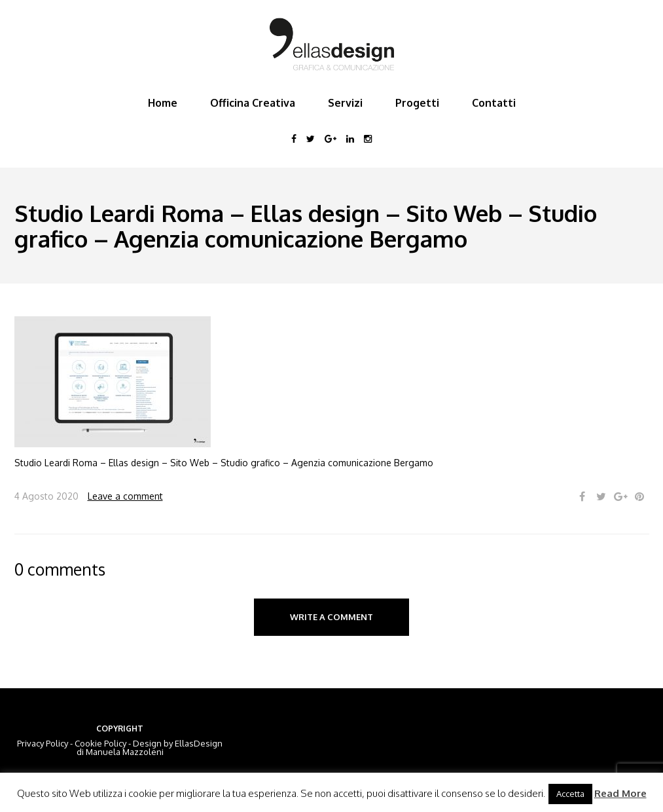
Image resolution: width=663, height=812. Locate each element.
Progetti (417, 103)
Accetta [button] (570, 794)
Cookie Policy (100, 743)
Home (163, 103)
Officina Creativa (253, 103)
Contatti (494, 103)
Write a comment (331, 617)
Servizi (345, 103)
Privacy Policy (43, 743)
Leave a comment (125, 496)
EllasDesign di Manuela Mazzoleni (150, 747)
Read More (620, 793)
